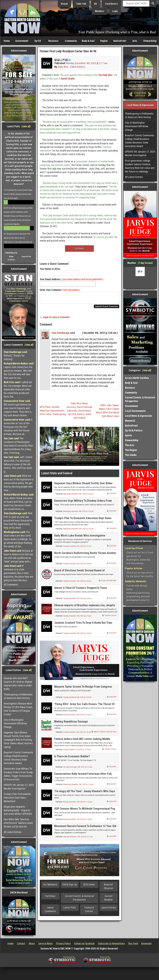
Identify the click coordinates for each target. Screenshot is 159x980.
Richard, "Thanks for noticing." (15, 356)
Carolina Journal (110, 617)
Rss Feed (133, 943)
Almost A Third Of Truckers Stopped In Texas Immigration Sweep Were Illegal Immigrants (81, 591)
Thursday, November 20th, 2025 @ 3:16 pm (78, 769)
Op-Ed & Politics (76, 416)
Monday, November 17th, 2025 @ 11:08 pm (78, 821)
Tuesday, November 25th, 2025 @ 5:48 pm (77, 583)
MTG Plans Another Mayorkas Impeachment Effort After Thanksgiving (53, 412)
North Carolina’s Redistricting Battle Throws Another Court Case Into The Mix (85, 556)
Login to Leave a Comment (56, 319)
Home (7, 41)
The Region (131, 450)
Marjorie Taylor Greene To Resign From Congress (83, 688)
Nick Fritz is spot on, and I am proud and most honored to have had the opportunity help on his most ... (18, 520)
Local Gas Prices (134, 548)
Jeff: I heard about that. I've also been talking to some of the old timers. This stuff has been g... (18, 464)
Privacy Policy (63, 943)
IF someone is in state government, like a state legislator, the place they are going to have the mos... (18, 573)
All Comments (11, 585)
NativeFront (120, 41)
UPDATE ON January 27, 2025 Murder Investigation (19, 787)
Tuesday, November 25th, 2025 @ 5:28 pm (77, 635)
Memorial (130, 421)
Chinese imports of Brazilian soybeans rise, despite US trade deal (85, 609)
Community (71, 41)
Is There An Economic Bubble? (72, 758)
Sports (129, 435)
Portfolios (50, 898)
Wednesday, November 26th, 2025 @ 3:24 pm (78, 496)
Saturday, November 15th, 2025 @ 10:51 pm (78, 838)
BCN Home (89, 886)
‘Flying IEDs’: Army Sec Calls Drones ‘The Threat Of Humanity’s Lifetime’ (84, 707)
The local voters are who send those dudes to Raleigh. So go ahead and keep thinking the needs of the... (18, 539)
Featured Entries (89, 911)
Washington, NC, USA (140, 278)
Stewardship (150, 41)
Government (22, 41)
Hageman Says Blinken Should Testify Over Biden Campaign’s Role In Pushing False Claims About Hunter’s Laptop (18, 740)
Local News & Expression (138, 416)
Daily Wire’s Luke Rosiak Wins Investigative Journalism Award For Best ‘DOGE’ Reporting (81, 539)
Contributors (111, 4)
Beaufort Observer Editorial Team (105, 733)
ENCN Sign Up (70, 886)
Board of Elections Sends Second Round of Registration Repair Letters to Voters (79, 574)
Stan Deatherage (60, 335)
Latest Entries (109, 909)
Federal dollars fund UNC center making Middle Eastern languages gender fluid (82, 742)
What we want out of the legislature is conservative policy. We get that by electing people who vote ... (19, 483)
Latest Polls (70, 909)
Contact (21, 943)
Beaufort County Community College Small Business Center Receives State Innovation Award (18, 758)
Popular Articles (134, 568)
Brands (65, 4)
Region (104, 41)
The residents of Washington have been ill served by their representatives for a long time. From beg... (18, 446)
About (32, 943)
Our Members (50, 886)
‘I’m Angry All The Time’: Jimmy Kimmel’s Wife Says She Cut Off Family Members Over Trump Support (85, 795)
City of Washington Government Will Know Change (15, 723)
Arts (135, 41)
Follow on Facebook (84, 943)
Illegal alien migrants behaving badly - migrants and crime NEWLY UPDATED (18, 810)
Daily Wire (63, 67)
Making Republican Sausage (71, 723)
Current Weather (109, 900)
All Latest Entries (13, 832)
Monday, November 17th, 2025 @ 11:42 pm (78, 804)
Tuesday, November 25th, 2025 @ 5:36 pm (77, 618)
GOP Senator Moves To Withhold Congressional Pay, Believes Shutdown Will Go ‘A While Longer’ (85, 812)
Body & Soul (88, 41)
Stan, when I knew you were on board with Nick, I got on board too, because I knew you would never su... (19, 502)
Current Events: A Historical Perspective (79, 900)
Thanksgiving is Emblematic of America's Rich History (18, 696)
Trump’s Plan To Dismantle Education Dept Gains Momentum (17, 798)
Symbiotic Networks (136, 581)
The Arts (130, 445)
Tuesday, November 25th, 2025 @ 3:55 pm (77, 699)
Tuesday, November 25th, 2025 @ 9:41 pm (77, 548)
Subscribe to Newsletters (112, 943)
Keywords (147, 943)
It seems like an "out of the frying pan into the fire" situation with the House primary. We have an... (18, 427)
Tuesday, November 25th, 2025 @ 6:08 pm (77, 565)
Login (115, 11)
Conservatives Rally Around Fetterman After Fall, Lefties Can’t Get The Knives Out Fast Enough (83, 777)
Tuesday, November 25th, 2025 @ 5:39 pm (77, 600)
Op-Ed (38, 41)
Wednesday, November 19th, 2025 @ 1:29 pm (78, 786)
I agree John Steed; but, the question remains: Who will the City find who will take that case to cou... (19, 371)
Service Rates (46, 943)
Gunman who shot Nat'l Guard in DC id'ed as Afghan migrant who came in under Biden (18, 684)
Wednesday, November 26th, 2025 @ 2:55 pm (78, 530)
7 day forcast (145, 263)
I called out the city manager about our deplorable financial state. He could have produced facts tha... (18, 389)
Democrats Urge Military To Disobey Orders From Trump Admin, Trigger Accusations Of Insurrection (18, 774)
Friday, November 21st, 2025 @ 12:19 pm (77, 751)
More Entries (78, 67)
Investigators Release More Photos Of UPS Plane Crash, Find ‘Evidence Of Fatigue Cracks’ (18, 709)
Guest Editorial (84, 409)
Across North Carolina (137, 378)
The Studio (131, 455)
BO (96, 4)
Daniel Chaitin (68, 79)
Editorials (72, 412)
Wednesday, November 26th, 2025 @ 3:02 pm (78, 513)
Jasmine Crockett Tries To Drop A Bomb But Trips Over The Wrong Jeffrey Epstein (83, 626)
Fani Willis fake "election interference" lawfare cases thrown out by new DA (18, 823)
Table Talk (81, 4)
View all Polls (26, 257)
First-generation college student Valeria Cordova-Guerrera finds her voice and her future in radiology (140, 166)
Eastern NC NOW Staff (109, 582)
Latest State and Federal (57, 475)
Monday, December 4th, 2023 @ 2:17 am (87, 63)
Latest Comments (50, 911)
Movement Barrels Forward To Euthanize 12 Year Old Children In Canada (85, 829)
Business (53, 41)
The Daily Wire (105, 75)
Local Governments (135, 411)
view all (26, 126)
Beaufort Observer (109, 888)
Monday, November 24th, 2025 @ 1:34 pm (77, 716)
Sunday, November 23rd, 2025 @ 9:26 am (77, 734)
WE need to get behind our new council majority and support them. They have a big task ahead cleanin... (18, 408)
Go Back (79, 249)
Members (100, 11)
